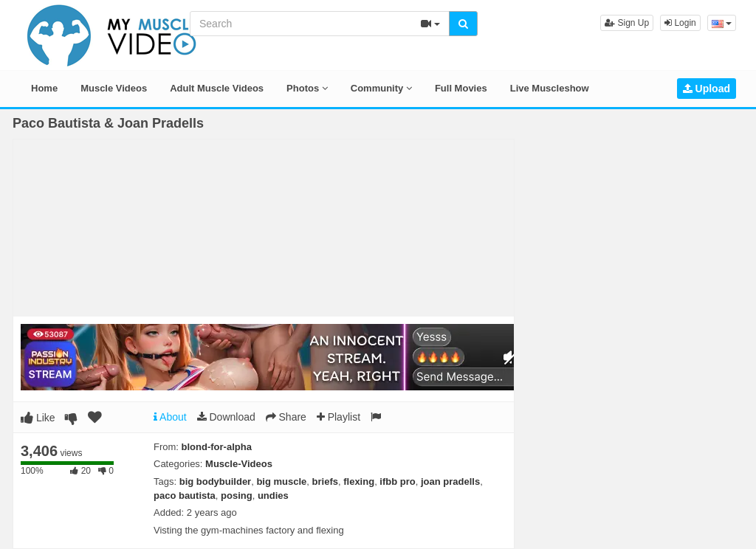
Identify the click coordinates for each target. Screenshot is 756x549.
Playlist (339, 417)
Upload (707, 89)
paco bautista (185, 496)
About (170, 417)
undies (273, 496)
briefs (325, 481)
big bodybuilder (216, 481)
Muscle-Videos (239, 464)
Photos (307, 88)
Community (381, 88)
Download (226, 417)
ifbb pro (397, 481)
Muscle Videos (114, 88)
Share (286, 417)
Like (38, 418)
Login (680, 23)
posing (237, 496)
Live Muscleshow (550, 88)
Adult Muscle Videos (217, 88)
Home (44, 88)
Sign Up (627, 23)
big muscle (281, 481)
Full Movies (461, 88)
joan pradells (450, 481)
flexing (359, 481)
